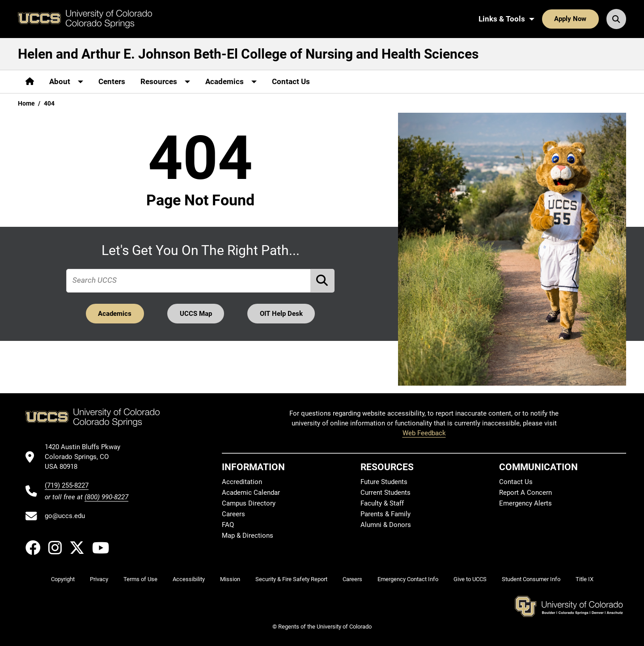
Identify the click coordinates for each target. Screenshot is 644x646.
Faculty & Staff (382, 503)
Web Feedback (424, 433)
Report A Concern (525, 493)
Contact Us (291, 81)
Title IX (585, 579)
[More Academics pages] (231, 82)
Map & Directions (248, 535)
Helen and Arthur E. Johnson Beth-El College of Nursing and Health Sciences (248, 54)
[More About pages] (66, 82)
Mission (230, 579)
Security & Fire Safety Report (291, 579)
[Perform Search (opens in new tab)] (323, 281)
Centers (112, 81)
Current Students (386, 493)
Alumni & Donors (386, 525)
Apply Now (570, 19)
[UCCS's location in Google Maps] (87, 457)
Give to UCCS (470, 579)
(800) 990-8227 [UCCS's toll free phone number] (106, 497)
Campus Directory (249, 503)
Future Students (384, 482)
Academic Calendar (251, 493)
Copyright (63, 579)
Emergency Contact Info (408, 579)
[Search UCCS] (616, 19)
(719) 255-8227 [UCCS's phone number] (67, 485)
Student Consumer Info (531, 579)
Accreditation (242, 482)
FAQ (228, 525)
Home (26, 103)
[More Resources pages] (165, 82)
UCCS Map (196, 314)
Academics (115, 314)
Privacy (99, 579)
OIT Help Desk (281, 314)
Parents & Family (386, 514)
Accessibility (189, 579)
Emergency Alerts (525, 503)
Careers (233, 514)
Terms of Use (140, 579)
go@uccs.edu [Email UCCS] (65, 516)
